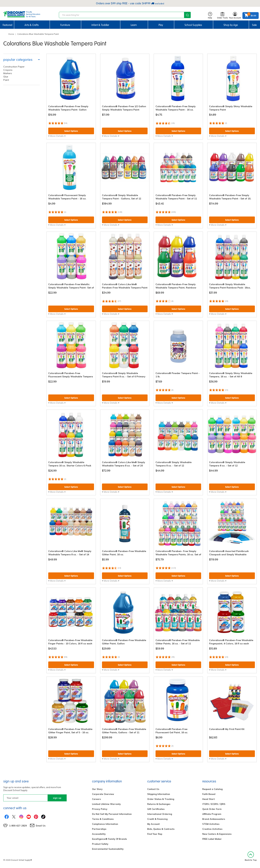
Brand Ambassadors (214, 819)
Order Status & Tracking (161, 799)
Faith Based (209, 794)
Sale (254, 25)
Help (210, 16)
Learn (134, 25)
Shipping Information (159, 794)
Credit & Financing (157, 819)
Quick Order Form (212, 809)
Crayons (8, 70)
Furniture (65, 25)
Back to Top (251, 856)
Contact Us (153, 789)
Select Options (71, 131)
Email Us (41, 826)
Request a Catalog (212, 789)
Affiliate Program (212, 814)
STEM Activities (211, 824)
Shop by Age (231, 25)
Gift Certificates (156, 809)
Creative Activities (212, 829)
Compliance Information (105, 824)
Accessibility (99, 834)
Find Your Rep (155, 834)
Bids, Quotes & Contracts (161, 829)
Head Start (209, 799)
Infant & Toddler (100, 25)
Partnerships (99, 829)
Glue (6, 77)
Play (161, 25)
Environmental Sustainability (108, 849)
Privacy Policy (100, 809)
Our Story (97, 789)
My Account (153, 824)
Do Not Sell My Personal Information (112, 814)
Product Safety (100, 844)
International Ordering (160, 814)
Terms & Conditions (103, 819)
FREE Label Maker (212, 839)
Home (11, 34)
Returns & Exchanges (159, 804)
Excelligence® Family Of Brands (109, 839)
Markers (8, 73)
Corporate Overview (103, 794)
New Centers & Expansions (217, 834)
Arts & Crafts (32, 25)
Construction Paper (14, 67)
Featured (7, 25)
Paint (6, 80)
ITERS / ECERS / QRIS (214, 804)
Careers (96, 799)
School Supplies (193, 25)
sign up (57, 798)
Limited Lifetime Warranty (106, 804)
